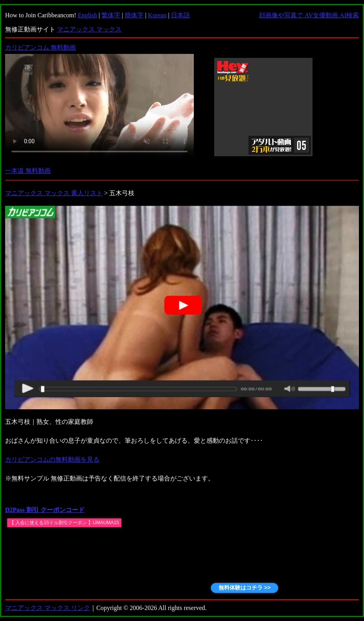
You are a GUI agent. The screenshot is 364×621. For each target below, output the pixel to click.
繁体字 (111, 15)
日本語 (180, 15)
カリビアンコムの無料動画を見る (52, 459)
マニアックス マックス (89, 29)
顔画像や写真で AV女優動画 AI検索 (309, 15)
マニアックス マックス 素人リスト (54, 193)
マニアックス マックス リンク (48, 608)
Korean (157, 15)
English (87, 15)
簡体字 (134, 15)
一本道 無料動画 (28, 171)
